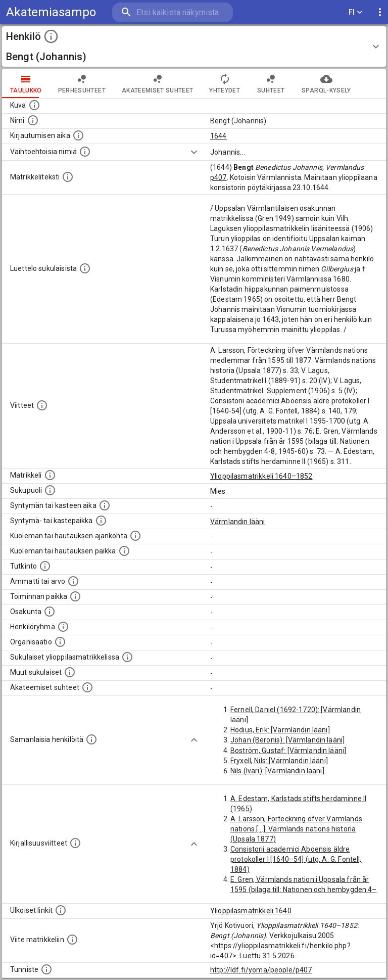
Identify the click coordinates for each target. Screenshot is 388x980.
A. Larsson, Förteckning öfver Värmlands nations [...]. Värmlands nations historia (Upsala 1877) (296, 829)
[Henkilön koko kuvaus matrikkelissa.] (68, 177)
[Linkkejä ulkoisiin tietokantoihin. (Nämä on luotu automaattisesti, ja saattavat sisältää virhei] (61, 910)
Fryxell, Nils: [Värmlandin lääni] (279, 761)
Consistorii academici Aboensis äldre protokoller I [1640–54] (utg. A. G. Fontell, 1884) (296, 859)
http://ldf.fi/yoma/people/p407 (261, 970)
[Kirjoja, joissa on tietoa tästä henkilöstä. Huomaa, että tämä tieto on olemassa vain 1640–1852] (75, 843)
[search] (173, 12)
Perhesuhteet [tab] (82, 83)
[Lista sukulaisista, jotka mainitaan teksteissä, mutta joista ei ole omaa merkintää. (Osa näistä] (70, 672)
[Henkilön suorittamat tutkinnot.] (45, 566)
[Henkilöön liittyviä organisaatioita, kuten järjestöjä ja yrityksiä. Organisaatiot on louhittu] (60, 642)
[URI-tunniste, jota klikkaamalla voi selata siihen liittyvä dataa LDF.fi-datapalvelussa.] (46, 969)
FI (356, 12)
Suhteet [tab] (271, 83)
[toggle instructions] (51, 36)
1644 (219, 136)
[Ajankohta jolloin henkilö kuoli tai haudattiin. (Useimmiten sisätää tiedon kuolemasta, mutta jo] (135, 536)
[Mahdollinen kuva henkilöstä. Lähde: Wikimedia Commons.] (34, 105)
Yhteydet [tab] (225, 83)
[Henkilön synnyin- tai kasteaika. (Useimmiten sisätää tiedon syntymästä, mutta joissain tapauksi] (105, 505)
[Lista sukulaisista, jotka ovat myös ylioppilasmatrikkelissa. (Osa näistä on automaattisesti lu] (127, 657)
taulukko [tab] (26, 83)
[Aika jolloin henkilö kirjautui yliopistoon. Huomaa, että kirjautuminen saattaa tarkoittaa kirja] (78, 135)
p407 (219, 177)
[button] (194, 46)
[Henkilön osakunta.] (50, 612)
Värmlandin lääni (237, 522)
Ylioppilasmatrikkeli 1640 (251, 911)
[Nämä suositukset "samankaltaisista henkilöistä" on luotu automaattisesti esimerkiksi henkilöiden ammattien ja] (91, 739)
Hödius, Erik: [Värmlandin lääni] (280, 730)
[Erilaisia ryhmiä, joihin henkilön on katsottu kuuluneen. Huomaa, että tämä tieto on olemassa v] (63, 627)
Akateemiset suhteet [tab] (158, 83)
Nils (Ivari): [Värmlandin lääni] (277, 771)
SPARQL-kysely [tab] (326, 83)
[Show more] (194, 152)
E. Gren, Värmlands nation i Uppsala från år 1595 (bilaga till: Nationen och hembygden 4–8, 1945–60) (304, 890)
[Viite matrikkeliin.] (72, 940)
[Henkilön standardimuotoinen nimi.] (33, 120)
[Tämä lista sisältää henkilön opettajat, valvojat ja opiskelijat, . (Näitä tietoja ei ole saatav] (87, 687)
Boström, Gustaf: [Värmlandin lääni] (288, 751)
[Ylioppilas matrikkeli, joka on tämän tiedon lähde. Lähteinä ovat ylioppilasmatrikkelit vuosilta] (50, 475)
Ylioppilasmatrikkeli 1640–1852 (261, 476)
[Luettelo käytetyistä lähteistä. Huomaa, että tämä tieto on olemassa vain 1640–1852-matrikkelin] (42, 405)
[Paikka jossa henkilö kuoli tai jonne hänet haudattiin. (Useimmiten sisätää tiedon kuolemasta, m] (124, 551)
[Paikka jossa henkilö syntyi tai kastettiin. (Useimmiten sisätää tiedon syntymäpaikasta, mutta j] (101, 521)
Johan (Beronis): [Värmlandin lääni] (287, 740)
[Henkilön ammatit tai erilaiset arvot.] (73, 581)
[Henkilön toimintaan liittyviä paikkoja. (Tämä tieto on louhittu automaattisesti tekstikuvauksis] (75, 596)
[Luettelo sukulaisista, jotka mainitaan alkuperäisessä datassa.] (85, 268)
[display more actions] (380, 12)
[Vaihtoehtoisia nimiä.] (85, 152)
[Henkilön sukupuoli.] (50, 490)
